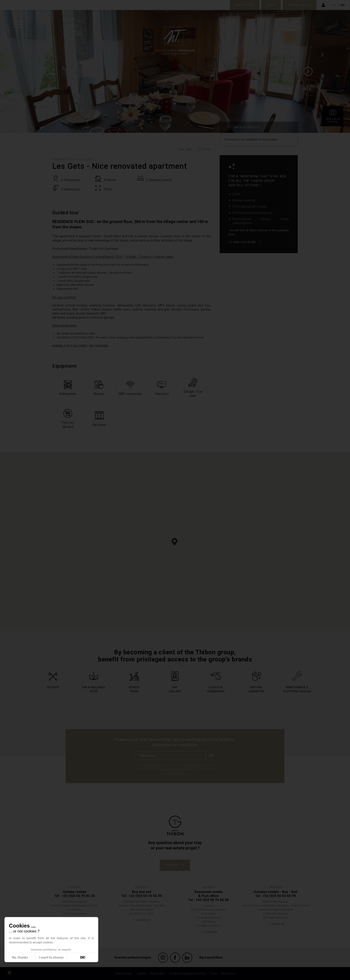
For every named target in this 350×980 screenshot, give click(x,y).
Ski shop (53, 687)
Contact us (175, 865)
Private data (157, 973)
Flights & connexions (216, 689)
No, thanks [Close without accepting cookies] (20, 958)
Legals (141, 973)
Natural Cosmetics (256, 691)
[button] (175, 542)
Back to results (247, 127)
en (343, 5)
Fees (214, 973)
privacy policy (177, 773)
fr (334, 5)
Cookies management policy (188, 973)
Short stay (245, 5)
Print (207, 149)
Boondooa (228, 973)
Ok (211, 755)
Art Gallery (175, 689)
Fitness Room (134, 689)
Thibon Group (300, 5)
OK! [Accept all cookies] (83, 958)
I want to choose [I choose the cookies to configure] (51, 958)
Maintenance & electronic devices (297, 693)
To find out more (242, 242)
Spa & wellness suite (94, 689)
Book (271, 5)
